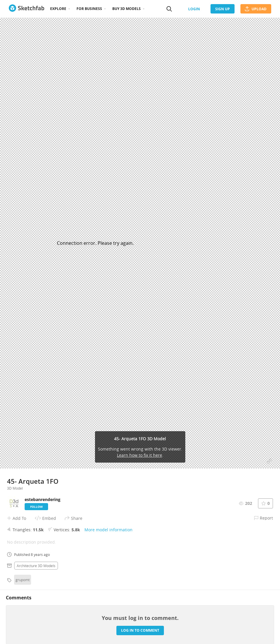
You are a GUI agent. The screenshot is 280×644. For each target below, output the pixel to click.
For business (89, 9)
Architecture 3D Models (36, 566)
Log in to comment (140, 630)
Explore (58, 9)
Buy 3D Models (127, 9)
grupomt (23, 580)
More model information (108, 530)
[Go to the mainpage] (27, 9)
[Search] (169, 9)
